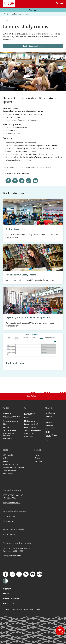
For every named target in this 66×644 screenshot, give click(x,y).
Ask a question (9, 521)
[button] (33, 10)
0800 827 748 (8, 495)
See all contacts (9, 535)
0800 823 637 (17, 551)
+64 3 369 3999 (10, 498)
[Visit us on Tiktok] (29, 181)
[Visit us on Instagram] (15, 181)
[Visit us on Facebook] (8, 181)
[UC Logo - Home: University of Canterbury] (9, 3)
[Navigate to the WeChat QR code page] (26, 574)
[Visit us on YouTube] (35, 181)
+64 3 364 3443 (10, 516)
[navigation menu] (62, 4)
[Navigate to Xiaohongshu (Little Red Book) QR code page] (39, 574)
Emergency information (12, 556)
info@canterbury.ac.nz (12, 503)
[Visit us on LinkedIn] (22, 181)
